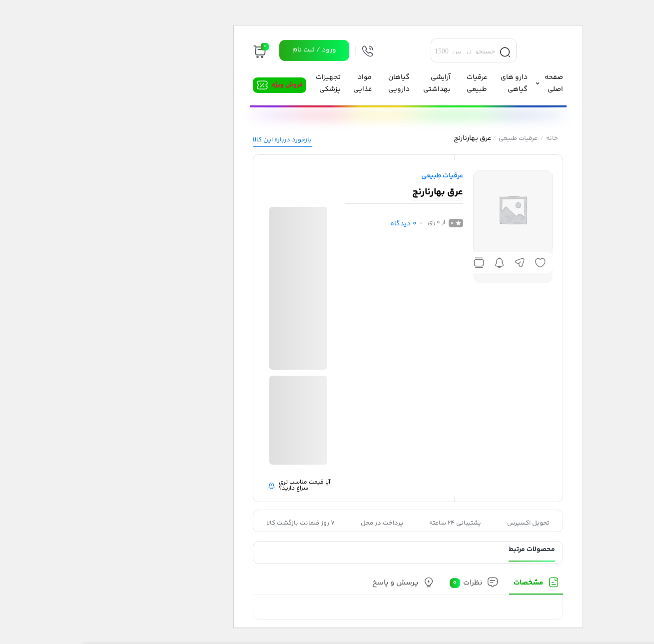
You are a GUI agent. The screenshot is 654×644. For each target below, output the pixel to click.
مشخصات (447, 583)
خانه (471, 138)
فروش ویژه (206, 85)
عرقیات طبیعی (437, 138)
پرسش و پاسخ (314, 583)
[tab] (455, 586)
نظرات (385, 583)
